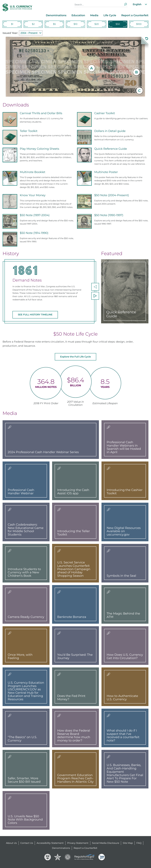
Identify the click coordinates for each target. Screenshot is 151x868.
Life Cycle (110, 15)
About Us (11, 843)
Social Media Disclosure (106, 843)
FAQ (139, 843)
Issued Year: (10, 33)
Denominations (56, 15)
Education (78, 15)
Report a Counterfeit (135, 15)
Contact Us (27, 843)
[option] (49, 291)
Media (94, 15)
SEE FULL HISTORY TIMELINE (35, 315)
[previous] (95, 287)
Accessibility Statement (50, 843)
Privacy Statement (78, 843)
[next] (95, 296)
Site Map (128, 843)
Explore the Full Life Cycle (75, 357)
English (140, 4)
